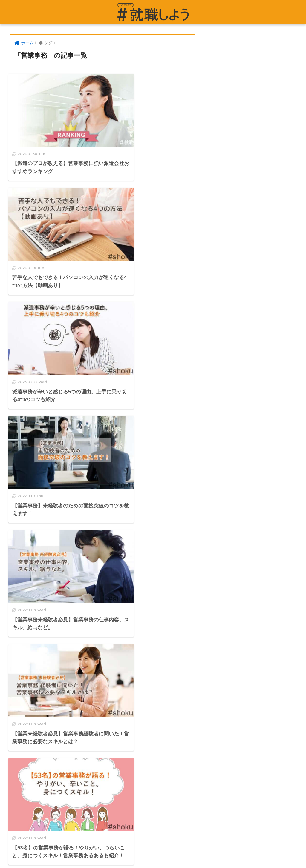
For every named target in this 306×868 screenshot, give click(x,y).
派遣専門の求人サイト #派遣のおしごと (207, 616)
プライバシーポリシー (32, 640)
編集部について (26, 666)
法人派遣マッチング (186, 715)
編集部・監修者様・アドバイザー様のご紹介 (55, 718)
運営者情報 (21, 601)
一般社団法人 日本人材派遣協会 (42, 730)
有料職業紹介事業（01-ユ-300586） (46, 692)
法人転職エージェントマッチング (199, 728)
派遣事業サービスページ (190, 629)
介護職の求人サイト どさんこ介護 (200, 655)
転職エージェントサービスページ (199, 642)
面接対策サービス (183, 668)
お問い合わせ (23, 627)
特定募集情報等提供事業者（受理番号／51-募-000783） (66, 705)
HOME (153, 843)
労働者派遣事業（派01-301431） (43, 679)
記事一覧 (19, 614)
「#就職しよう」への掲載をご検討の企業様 (54, 653)
